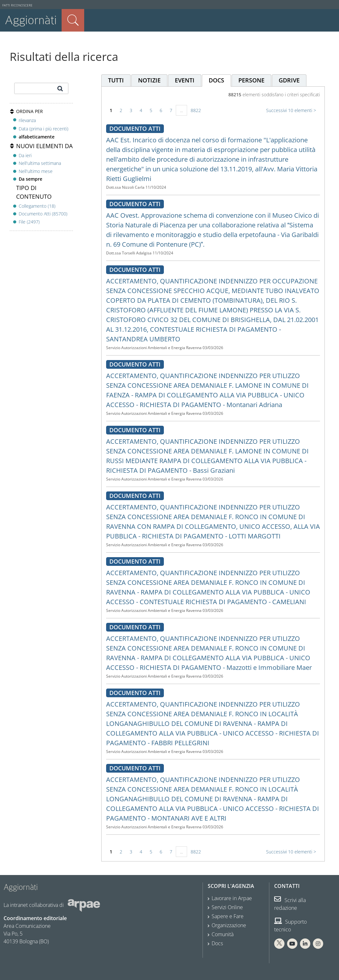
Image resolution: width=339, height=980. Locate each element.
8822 (196, 110)
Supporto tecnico (290, 926)
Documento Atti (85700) (43, 214)
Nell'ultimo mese (36, 171)
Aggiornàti (31, 20)
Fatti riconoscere (17, 5)
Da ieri (25, 155)
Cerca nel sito (73, 20)
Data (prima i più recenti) (44, 129)
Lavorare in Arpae (232, 898)
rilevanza (27, 120)
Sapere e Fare (228, 916)
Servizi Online (227, 907)
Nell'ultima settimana (40, 163)
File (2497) (29, 222)
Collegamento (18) (37, 206)
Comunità (223, 934)
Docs (217, 943)
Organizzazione (229, 925)
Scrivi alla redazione (290, 904)
